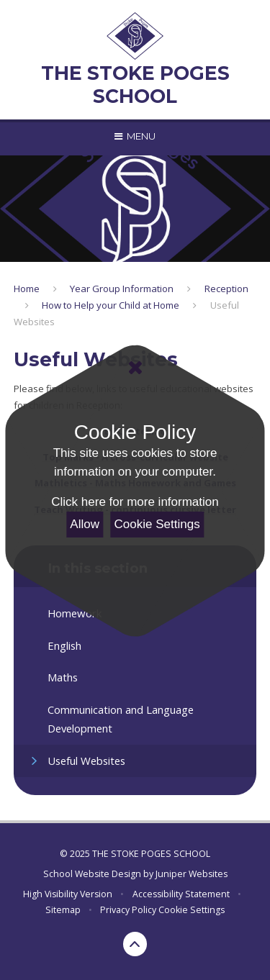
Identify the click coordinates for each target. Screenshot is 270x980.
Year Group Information (122, 289)
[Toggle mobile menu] (135, 136)
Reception (226, 289)
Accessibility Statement (181, 894)
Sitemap (63, 910)
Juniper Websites (192, 874)
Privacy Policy (128, 910)
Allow (85, 524)
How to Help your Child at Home (111, 305)
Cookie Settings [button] (192, 910)
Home (27, 289)
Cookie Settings (157, 524)
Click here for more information (135, 502)
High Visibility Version (68, 894)
